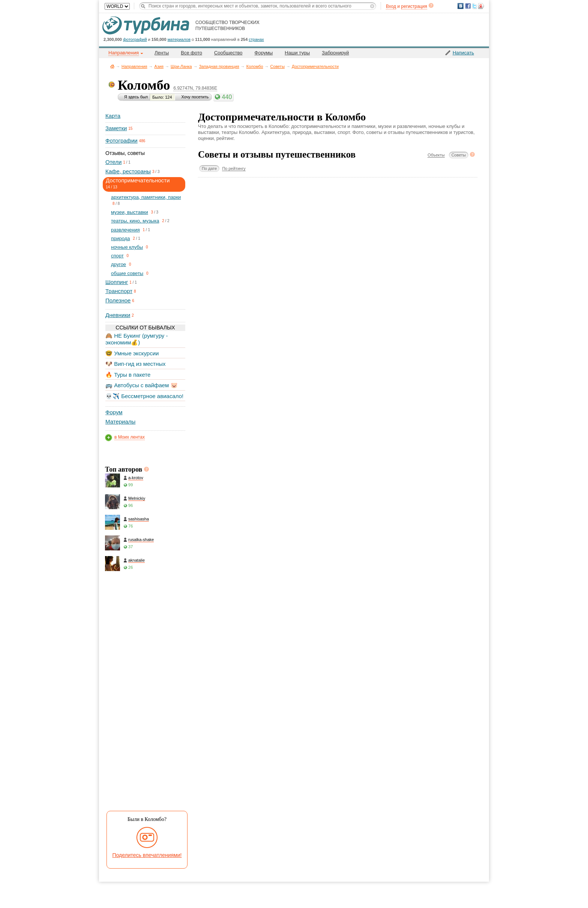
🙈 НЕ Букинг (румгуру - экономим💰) (137, 339)
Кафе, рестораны (128, 171)
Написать (463, 53)
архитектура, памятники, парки (146, 197)
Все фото (191, 53)
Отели (113, 162)
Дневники (118, 315)
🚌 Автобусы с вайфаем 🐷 (142, 385)
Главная (112, 66)
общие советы (127, 273)
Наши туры (297, 53)
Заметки (116, 128)
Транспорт (119, 291)
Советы (277, 66)
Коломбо (255, 66)
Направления (134, 66)
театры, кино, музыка (135, 221)
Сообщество (228, 53)
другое (118, 264)
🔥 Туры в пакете (128, 375)
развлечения (125, 230)
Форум (114, 412)
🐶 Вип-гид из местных (135, 364)
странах (256, 39)
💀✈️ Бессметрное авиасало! (144, 396)
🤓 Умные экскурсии (132, 353)
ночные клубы (127, 247)
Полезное (118, 300)
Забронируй (335, 53)
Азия (159, 66)
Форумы (264, 53)
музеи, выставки (130, 212)
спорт (117, 256)
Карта (113, 116)
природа (121, 238)
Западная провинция (219, 66)
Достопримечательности (315, 66)
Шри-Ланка (181, 66)
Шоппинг (117, 282)
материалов (179, 39)
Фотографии (121, 141)
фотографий (135, 39)
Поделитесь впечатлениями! (147, 855)
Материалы (120, 422)
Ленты (162, 53)
